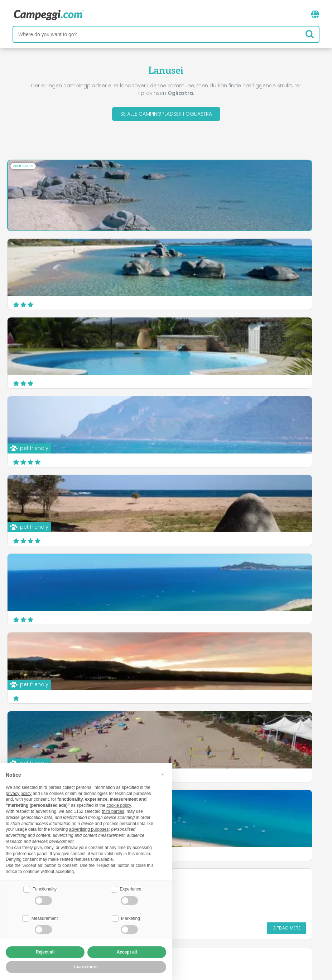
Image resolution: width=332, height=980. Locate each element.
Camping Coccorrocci (209, 491)
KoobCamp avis (184, 891)
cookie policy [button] (119, 805)
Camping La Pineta (204, 566)
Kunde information (200, 933)
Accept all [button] (127, 952)
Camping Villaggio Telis (44, 570)
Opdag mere (299, 534)
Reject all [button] (45, 952)
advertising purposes (89, 829)
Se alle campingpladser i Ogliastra (166, 114)
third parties (113, 811)
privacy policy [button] (19, 794)
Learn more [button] (86, 967)
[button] (163, 775)
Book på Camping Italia (232, 921)
